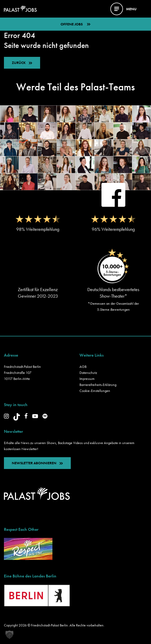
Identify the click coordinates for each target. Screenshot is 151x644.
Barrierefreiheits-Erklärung (98, 385)
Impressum (87, 379)
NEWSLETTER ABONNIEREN (37, 463)
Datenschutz (88, 373)
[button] (9, 635)
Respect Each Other (21, 529)
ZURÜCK (19, 63)
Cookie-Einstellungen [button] (95, 391)
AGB (83, 367)
